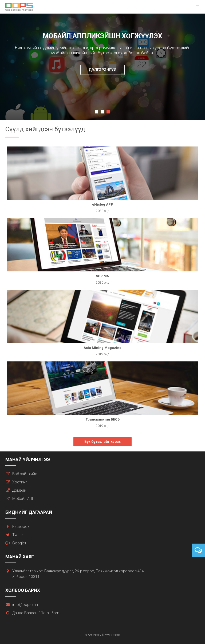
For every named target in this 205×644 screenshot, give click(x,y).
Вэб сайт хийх (25, 474)
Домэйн (19, 490)
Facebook (21, 527)
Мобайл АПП (23, 499)
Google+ (19, 543)
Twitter (18, 535)
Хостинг (20, 482)
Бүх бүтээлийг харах (102, 442)
